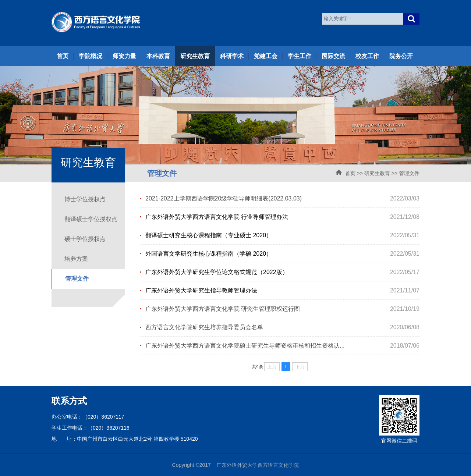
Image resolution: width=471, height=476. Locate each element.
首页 (63, 56)
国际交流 (333, 56)
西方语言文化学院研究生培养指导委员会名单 (204, 327)
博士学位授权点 (85, 199)
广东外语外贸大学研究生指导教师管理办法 (201, 290)
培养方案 (76, 259)
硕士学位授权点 (85, 239)
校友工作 (367, 56)
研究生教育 (195, 56)
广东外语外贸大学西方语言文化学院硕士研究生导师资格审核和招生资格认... (245, 346)
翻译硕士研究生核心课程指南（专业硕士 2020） (209, 235)
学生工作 (300, 56)
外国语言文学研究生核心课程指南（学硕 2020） (209, 254)
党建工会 (266, 56)
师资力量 (124, 56)
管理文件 (409, 173)
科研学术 (232, 56)
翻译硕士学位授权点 (91, 219)
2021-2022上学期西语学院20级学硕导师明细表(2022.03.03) (224, 198)
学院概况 (91, 56)
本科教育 (158, 56)
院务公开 (401, 56)
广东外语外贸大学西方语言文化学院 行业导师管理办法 (217, 217)
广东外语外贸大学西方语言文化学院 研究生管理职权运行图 (223, 309)
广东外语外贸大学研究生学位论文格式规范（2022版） (217, 272)
